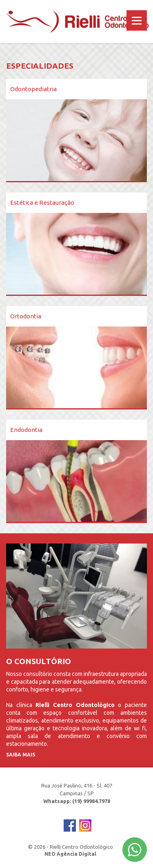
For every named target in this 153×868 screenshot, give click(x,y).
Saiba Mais (21, 755)
